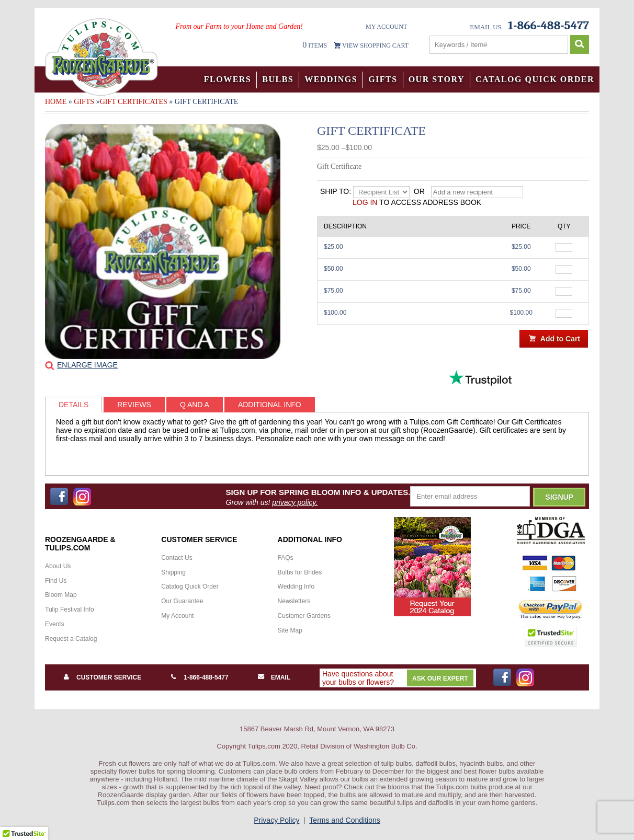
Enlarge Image (87, 365)
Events (55, 624)
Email (281, 677)
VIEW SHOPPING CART (375, 45)
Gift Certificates (134, 102)
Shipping (173, 572)
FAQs (286, 558)
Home (56, 102)
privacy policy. (295, 502)
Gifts (383, 79)
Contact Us (177, 558)
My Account (386, 27)
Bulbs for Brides (300, 572)
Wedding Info (296, 586)
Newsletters (294, 601)
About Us (58, 566)
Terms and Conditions (344, 820)
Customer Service (109, 677)
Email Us (486, 27)
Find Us (56, 581)
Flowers (228, 79)
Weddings (331, 79)
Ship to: (336, 191)
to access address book (417, 202)
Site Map (290, 630)
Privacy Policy (276, 820)
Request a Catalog (71, 639)
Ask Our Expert (440, 678)
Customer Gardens (304, 616)
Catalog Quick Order (535, 79)
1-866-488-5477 (206, 677)
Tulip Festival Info (70, 609)
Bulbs (278, 79)
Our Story (437, 79)
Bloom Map (61, 595)
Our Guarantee (182, 601)
